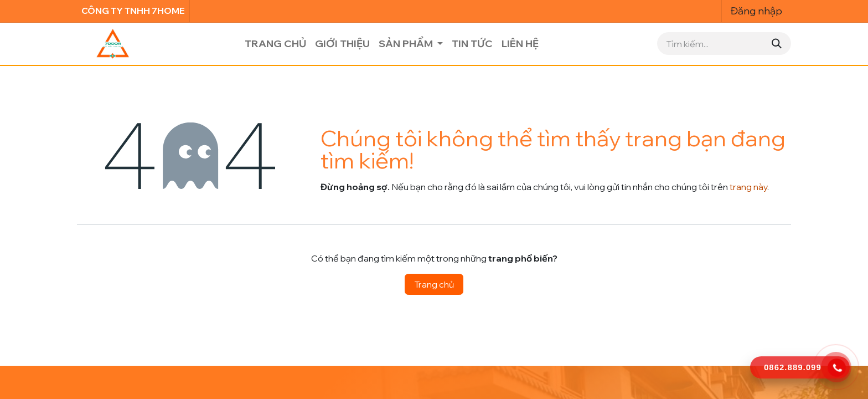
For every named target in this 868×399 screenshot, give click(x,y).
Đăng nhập (756, 11)
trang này (748, 187)
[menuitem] (275, 44)
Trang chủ (434, 284)
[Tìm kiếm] (777, 44)
